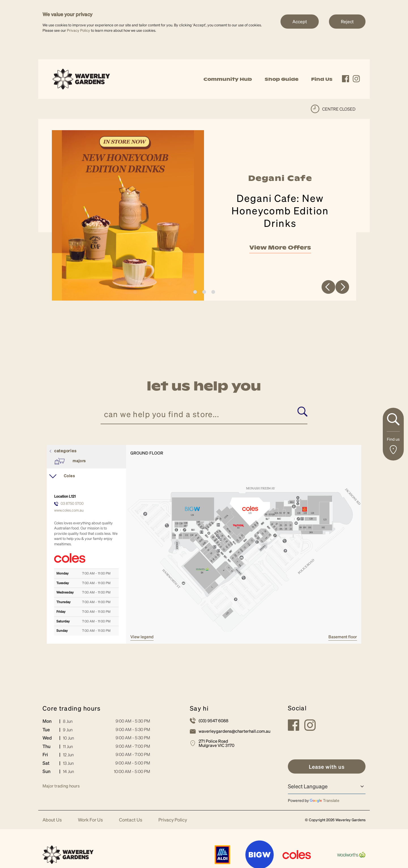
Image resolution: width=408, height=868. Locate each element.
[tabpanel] (204, 216)
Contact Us (131, 822)
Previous (328, 289)
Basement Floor (343, 639)
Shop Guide (281, 79)
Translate (325, 802)
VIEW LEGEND (142, 639)
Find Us (322, 79)
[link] (81, 78)
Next (342, 289)
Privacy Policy (78, 30)
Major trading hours (61, 788)
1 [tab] (195, 294)
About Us (52, 822)
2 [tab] (204, 294)
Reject (347, 21)
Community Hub (228, 79)
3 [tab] (213, 294)
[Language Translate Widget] (327, 789)
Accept (300, 21)
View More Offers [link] (280, 249)
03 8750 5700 (72, 505)
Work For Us (90, 822)
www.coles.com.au (69, 512)
